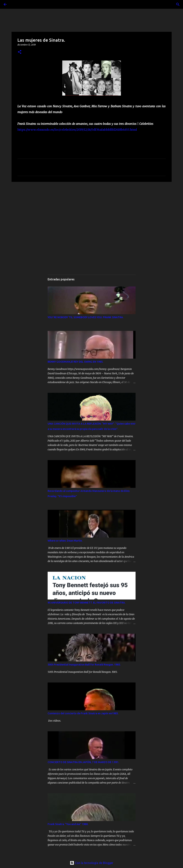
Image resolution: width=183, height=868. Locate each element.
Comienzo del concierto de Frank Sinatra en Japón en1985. (83, 713)
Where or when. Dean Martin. (65, 541)
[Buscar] (15, 4)
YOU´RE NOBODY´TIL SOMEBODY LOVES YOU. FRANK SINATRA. (86, 317)
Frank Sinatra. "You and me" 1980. (68, 824)
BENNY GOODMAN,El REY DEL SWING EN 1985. (75, 362)
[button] (20, 52)
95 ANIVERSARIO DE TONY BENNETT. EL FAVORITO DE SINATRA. (87, 603)
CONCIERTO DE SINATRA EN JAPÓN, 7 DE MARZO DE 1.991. (83, 762)
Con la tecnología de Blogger (91, 863)
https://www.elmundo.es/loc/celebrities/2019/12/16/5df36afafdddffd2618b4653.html (77, 130)
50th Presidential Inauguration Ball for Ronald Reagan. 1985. (84, 665)
